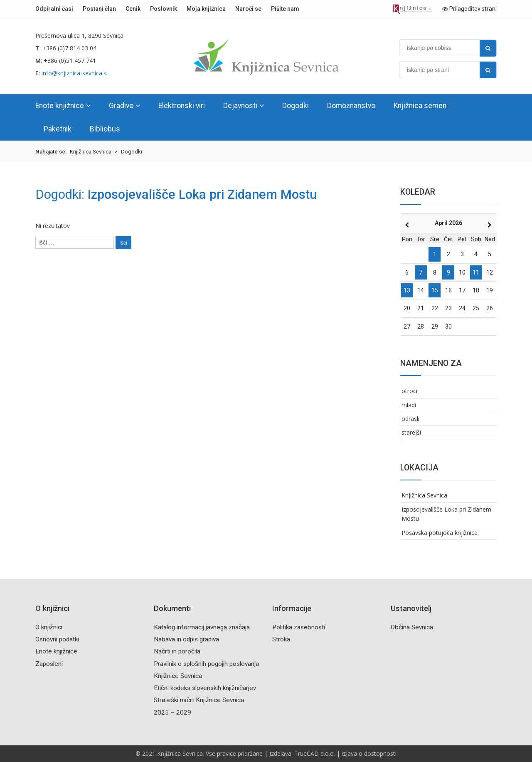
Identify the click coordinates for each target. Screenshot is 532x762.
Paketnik (58, 129)
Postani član (99, 9)
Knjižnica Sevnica (424, 495)
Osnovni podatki (57, 639)
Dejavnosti (240, 106)
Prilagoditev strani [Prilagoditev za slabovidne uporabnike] (469, 9)
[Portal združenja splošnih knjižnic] (413, 9)
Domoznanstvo (351, 106)
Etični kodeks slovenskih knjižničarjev (205, 688)
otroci (409, 391)
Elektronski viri (182, 106)
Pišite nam (285, 9)
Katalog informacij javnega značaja (202, 627)
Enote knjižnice (60, 106)
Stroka (281, 639)
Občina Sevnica (412, 627)
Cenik (133, 9)
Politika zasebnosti (299, 627)
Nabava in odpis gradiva (186, 639)
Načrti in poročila (177, 651)
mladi (409, 405)
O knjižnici (49, 627)
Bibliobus (105, 129)
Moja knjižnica (206, 9)
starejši (411, 432)
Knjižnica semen (420, 106)
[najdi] (488, 48)
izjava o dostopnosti (369, 753)
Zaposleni (49, 664)
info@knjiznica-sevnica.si (75, 73)
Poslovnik (164, 9)
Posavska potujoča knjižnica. (440, 533)
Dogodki (296, 106)
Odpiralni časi (54, 9)
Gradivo (121, 106)
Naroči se (248, 9)
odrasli (410, 419)
